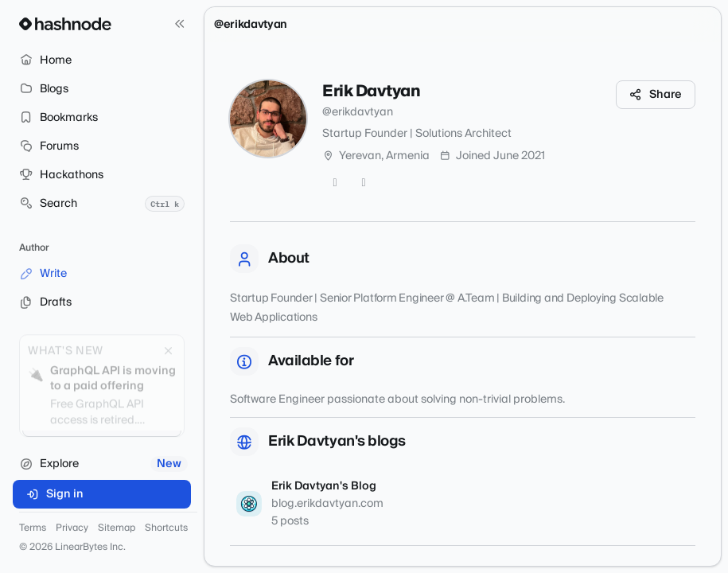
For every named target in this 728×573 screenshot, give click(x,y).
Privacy (72, 528)
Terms (33, 528)
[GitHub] (364, 183)
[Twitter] (335, 183)
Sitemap (117, 528)
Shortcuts (166, 528)
